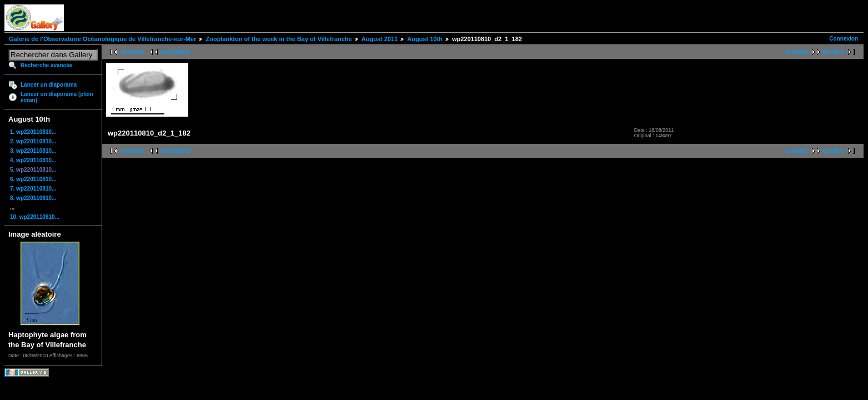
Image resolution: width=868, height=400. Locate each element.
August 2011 (380, 39)
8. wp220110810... (33, 198)
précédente (176, 52)
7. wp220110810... (33, 189)
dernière (834, 52)
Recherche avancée (46, 65)
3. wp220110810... (33, 151)
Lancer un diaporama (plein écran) (57, 97)
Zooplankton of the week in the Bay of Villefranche (279, 39)
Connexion (844, 39)
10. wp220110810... (35, 217)
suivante (797, 52)
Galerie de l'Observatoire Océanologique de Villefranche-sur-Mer (102, 39)
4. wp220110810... (33, 160)
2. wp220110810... (33, 141)
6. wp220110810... (33, 179)
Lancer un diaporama (49, 85)
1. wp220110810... (33, 132)
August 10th (425, 39)
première (133, 52)
